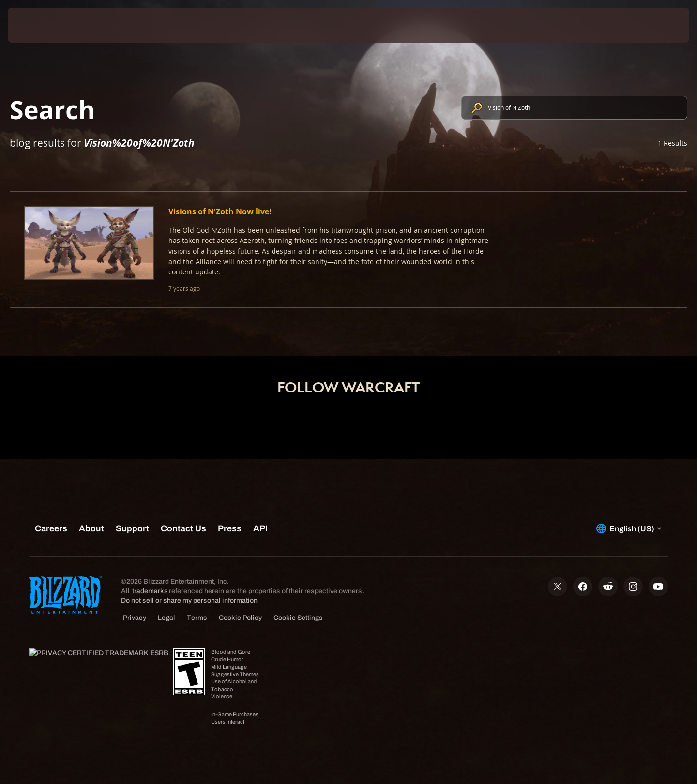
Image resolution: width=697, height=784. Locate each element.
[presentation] (44, 25)
